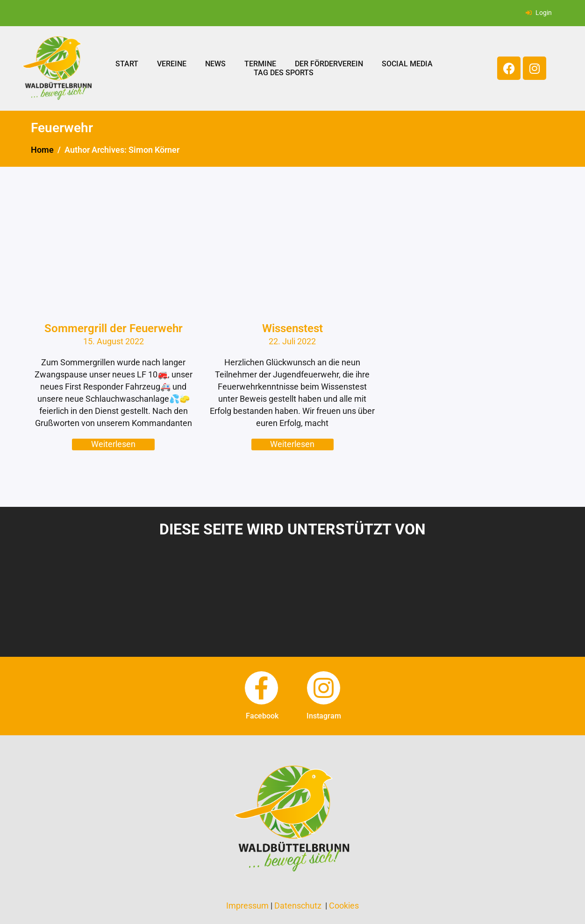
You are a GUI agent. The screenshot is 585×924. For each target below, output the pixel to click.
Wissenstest (292, 328)
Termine (260, 64)
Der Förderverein (329, 64)
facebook (262, 716)
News (215, 64)
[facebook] (261, 688)
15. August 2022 (114, 341)
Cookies (344, 906)
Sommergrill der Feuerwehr (114, 328)
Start (127, 64)
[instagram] (324, 688)
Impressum (247, 906)
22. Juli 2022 (292, 341)
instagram (324, 716)
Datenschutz (298, 906)
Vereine (172, 64)
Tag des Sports (284, 73)
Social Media (407, 64)
